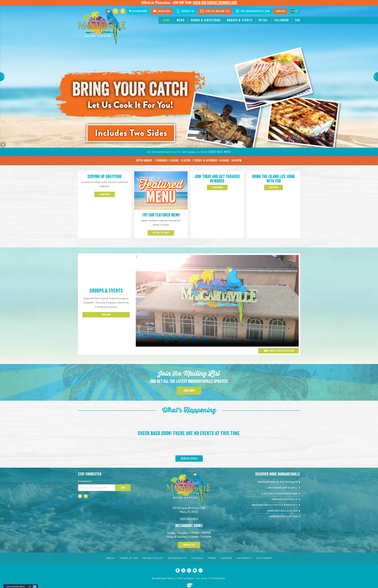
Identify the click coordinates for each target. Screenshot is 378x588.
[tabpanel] (189, 77)
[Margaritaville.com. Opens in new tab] (274, 516)
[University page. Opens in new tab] (244, 558)
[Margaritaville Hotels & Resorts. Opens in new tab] (274, 505)
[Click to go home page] (102, 27)
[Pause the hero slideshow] (3, 145)
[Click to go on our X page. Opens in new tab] (183, 570)
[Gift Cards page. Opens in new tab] (264, 558)
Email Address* (85, 481)
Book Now (106, 315)
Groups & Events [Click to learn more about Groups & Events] (106, 291)
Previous (4, 77)
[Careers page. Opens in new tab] (226, 558)
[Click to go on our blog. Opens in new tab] (200, 570)
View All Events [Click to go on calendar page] (189, 459)
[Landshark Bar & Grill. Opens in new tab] (274, 488)
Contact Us (185, 11)
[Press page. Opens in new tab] (212, 558)
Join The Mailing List (215, 11)
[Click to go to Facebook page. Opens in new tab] (123, 11)
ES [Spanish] (294, 11)
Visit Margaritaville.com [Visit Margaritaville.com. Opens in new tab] (253, 11)
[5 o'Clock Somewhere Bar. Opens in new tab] (274, 494)
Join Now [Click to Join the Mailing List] (189, 391)
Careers (280, 11)
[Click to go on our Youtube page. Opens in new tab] (195, 570)
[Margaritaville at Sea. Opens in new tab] (274, 511)
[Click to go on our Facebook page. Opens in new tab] (178, 570)
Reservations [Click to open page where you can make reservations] (138, 11)
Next (374, 77)
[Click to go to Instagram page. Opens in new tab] (115, 11)
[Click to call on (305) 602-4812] (220, 152)
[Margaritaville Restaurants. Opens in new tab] (274, 482)
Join (123, 488)
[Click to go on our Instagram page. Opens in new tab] (189, 570)
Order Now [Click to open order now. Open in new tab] (162, 11)
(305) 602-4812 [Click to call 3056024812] (189, 519)
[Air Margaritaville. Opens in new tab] (274, 499)
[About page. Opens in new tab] (111, 558)
